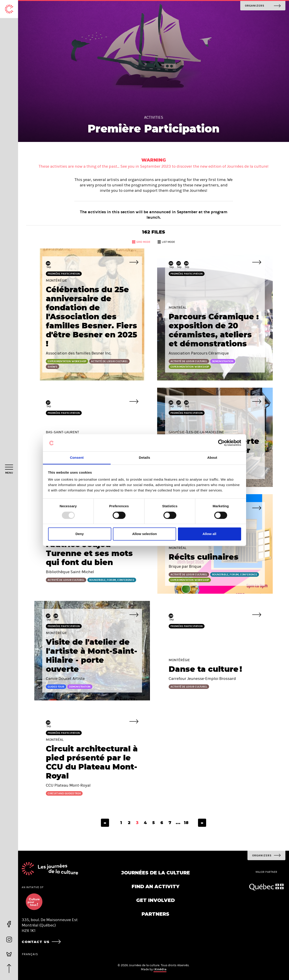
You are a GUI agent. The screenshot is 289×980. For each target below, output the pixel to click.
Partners (155, 914)
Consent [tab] (77, 458)
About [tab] (212, 458)
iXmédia (160, 969)
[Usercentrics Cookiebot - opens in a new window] (221, 443)
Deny (80, 534)
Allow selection (144, 534)
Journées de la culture (156, 873)
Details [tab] (144, 458)
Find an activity (156, 886)
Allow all (209, 534)
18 (186, 823)
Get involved (155, 900)
